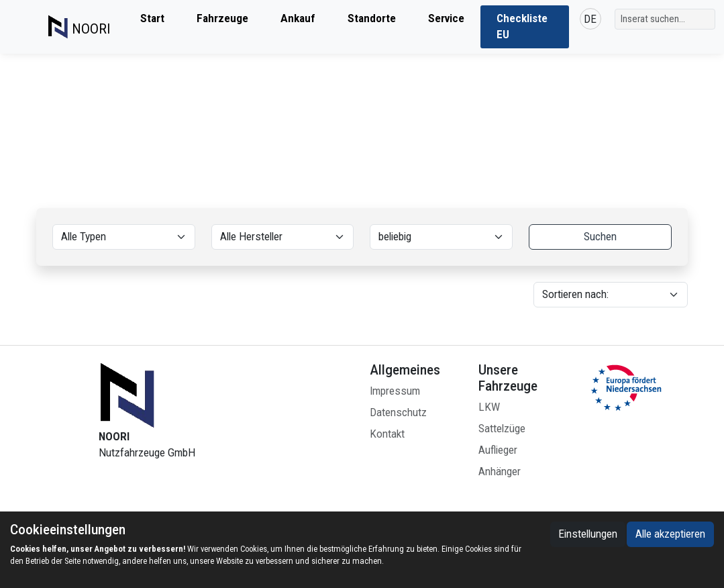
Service (446, 18)
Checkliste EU (522, 27)
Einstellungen (588, 534)
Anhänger (500, 472)
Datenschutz (398, 412)
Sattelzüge (502, 429)
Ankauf (298, 18)
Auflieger (498, 450)
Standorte (372, 18)
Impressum (395, 391)
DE (590, 19)
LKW (489, 407)
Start (152, 18)
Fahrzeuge (222, 18)
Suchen (600, 237)
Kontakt (387, 434)
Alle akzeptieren (670, 534)
